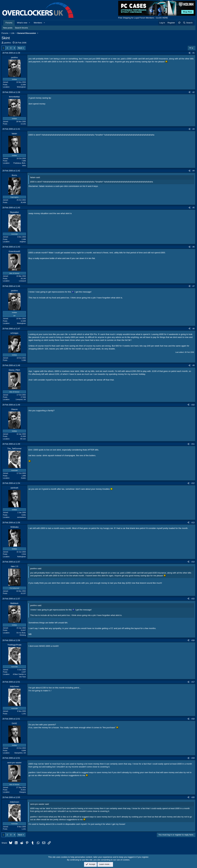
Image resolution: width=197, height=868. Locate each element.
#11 (193, 444)
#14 (193, 562)
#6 (194, 247)
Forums (9, 23)
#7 (194, 286)
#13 (193, 523)
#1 (194, 53)
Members (38, 23)
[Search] (188, 23)
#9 (194, 365)
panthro (8, 43)
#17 (193, 682)
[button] (30, 23)
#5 (194, 208)
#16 (193, 640)
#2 (194, 92)
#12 (193, 483)
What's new (22, 23)
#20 (193, 797)
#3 (194, 129)
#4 (194, 171)
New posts (8, 28)
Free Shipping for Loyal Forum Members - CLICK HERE (143, 18)
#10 (193, 405)
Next (20, 48)
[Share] (189, 53)
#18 (193, 719)
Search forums (21, 28)
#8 (194, 329)
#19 (193, 758)
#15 (193, 599)
